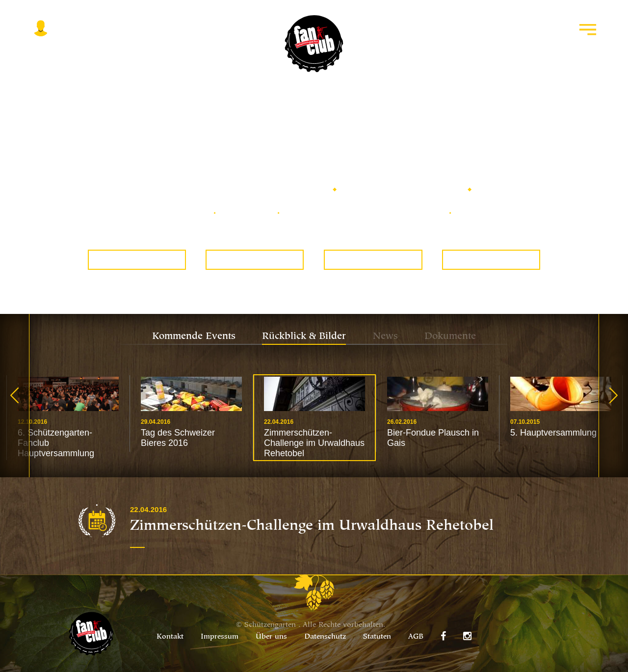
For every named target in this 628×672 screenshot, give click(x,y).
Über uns (271, 637)
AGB (416, 637)
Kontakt (170, 637)
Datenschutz (325, 637)
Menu (588, 51)
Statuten (377, 637)
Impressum (220, 637)
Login (40, 51)
